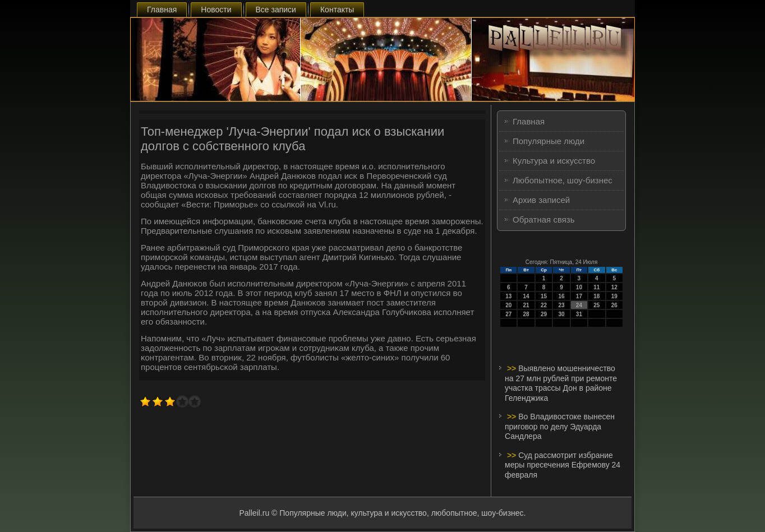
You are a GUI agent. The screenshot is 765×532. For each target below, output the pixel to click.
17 (579, 296)
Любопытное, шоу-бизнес (563, 180)
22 (544, 305)
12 (614, 287)
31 (579, 314)
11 (596, 287)
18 (596, 296)
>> (513, 368)
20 (508, 305)
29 (544, 314)
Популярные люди (549, 141)
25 (596, 305)
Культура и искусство (554, 161)
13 (508, 296)
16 (561, 296)
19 (614, 296)
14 (526, 296)
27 (508, 314)
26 (614, 305)
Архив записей (541, 200)
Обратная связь (544, 219)
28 (526, 314)
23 (561, 305)
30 (561, 314)
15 (544, 296)
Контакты (337, 10)
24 (579, 305)
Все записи (276, 10)
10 (579, 287)
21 (526, 305)
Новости (216, 10)
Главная (162, 10)
